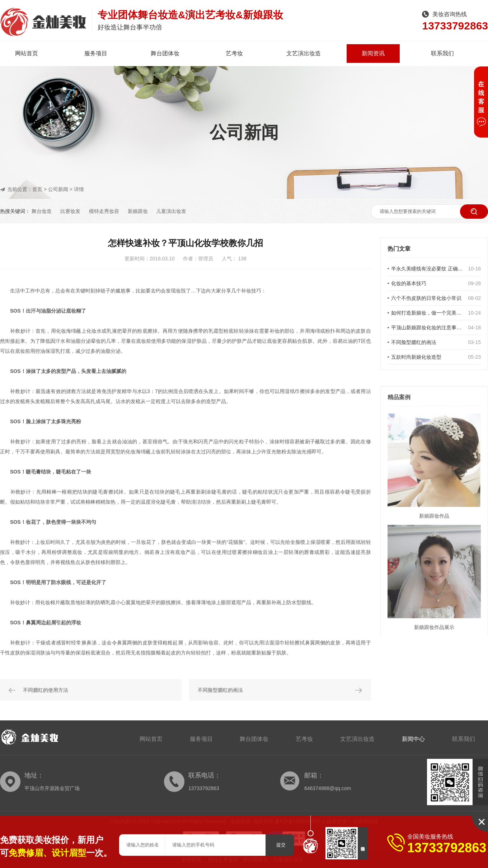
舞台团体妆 (165, 53)
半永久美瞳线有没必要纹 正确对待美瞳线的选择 (428, 269)
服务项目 (96, 53)
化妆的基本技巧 (409, 283)
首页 (37, 189)
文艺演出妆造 (304, 53)
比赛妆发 (70, 211)
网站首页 (27, 53)
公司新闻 (58, 189)
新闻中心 (413, 739)
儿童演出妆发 (171, 211)
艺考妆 (234, 53)
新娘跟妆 (138, 211)
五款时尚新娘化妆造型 (416, 357)
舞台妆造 (42, 211)
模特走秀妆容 (104, 211)
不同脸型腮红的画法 (414, 342)
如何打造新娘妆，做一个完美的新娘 (428, 313)
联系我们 (442, 53)
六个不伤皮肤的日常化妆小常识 (426, 298)
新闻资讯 (373, 53)
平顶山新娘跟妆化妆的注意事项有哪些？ (428, 328)
